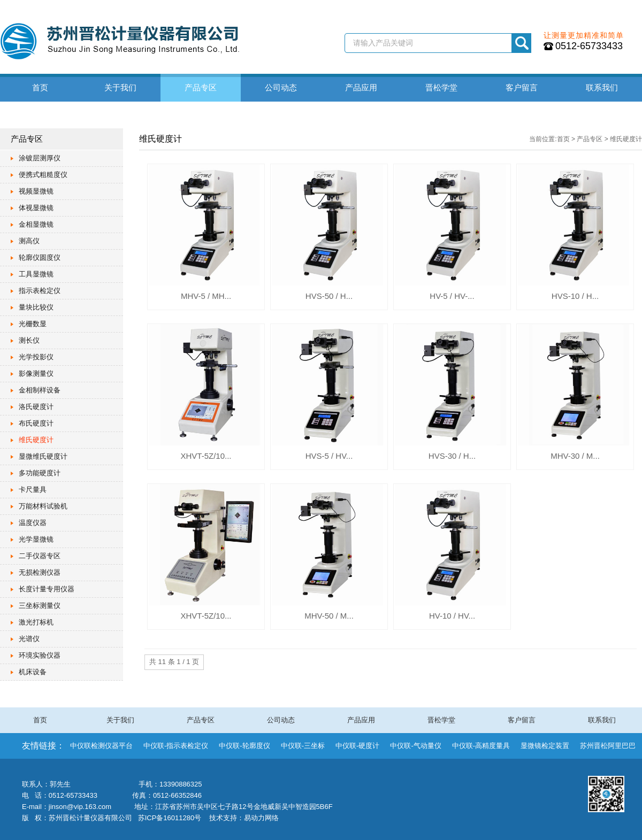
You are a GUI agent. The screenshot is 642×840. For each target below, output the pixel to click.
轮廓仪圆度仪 (40, 257)
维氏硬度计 (36, 440)
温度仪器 (33, 523)
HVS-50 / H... (329, 296)
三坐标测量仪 (40, 606)
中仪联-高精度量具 (481, 746)
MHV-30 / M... (575, 456)
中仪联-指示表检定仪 (176, 746)
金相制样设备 (40, 390)
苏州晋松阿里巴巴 (608, 746)
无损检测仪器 (40, 572)
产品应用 (361, 87)
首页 (40, 87)
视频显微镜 (36, 191)
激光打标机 (36, 622)
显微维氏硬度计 (43, 456)
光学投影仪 (36, 357)
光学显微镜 (36, 539)
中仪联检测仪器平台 (101, 746)
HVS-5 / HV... (329, 456)
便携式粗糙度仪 (43, 175)
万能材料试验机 (43, 506)
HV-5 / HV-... (452, 296)
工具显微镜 (36, 274)
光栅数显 (33, 324)
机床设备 (33, 672)
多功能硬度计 (40, 473)
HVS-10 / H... (575, 296)
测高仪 (29, 241)
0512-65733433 (589, 46)
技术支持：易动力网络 (244, 818)
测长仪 (29, 340)
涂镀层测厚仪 (40, 158)
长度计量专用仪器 (47, 589)
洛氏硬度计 (36, 407)
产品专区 (201, 87)
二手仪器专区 (40, 556)
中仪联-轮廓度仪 (244, 746)
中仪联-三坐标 (303, 746)
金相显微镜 (36, 224)
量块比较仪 (36, 307)
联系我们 (602, 87)
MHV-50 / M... (329, 616)
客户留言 (522, 87)
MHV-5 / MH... (206, 296)
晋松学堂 (441, 87)
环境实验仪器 (40, 655)
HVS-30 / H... (452, 456)
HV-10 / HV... (452, 616)
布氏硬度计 (36, 423)
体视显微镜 (36, 208)
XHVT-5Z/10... (206, 456)
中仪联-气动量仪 (415, 746)
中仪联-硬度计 (357, 746)
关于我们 (120, 87)
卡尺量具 (33, 490)
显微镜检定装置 (545, 746)
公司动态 (281, 87)
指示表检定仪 (40, 291)
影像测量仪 (36, 373)
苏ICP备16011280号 (170, 818)
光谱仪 (29, 639)
